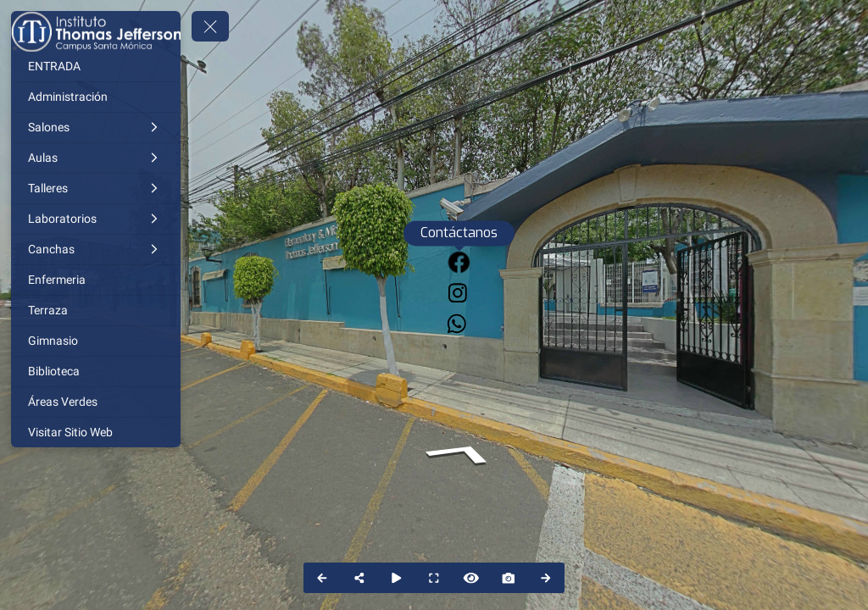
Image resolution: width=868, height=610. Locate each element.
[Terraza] (96, 311)
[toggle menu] (210, 26)
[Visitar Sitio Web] (96, 433)
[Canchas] (96, 250)
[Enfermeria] (96, 280)
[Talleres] (96, 189)
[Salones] (96, 128)
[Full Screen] (434, 578)
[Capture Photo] (509, 578)
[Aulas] (96, 158)
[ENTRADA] (96, 67)
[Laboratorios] (96, 219)
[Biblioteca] (96, 372)
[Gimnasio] (96, 341)
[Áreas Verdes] (96, 402)
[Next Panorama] (546, 578)
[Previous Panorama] (322, 578)
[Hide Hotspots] (471, 578)
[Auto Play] (397, 578)
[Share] (359, 578)
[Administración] (96, 97)
